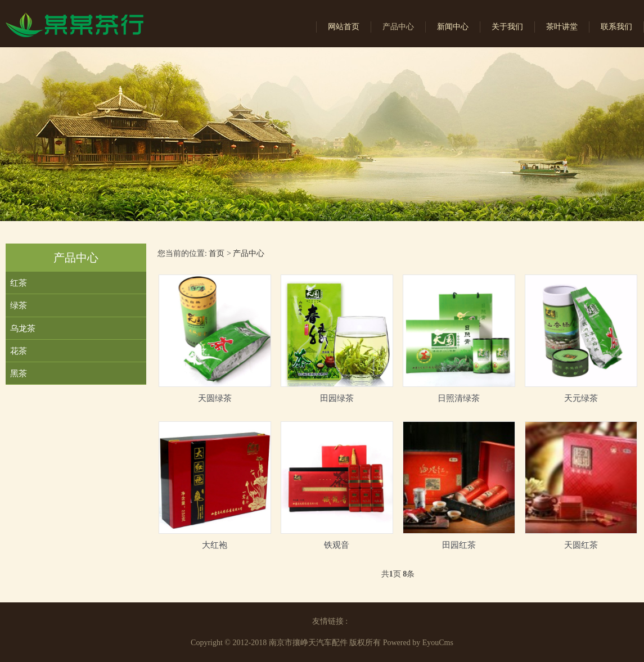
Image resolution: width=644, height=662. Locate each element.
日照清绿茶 (459, 398)
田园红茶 (459, 545)
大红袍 (215, 545)
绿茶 (19, 305)
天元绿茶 (581, 398)
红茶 (19, 283)
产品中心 (398, 27)
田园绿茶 (337, 398)
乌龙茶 (23, 328)
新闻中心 (453, 27)
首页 (217, 253)
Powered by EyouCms (417, 643)
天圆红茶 (581, 545)
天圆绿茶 (215, 398)
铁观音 (337, 545)
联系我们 (616, 27)
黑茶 (19, 373)
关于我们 (507, 27)
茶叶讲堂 (562, 27)
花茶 (19, 351)
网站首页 (344, 27)
